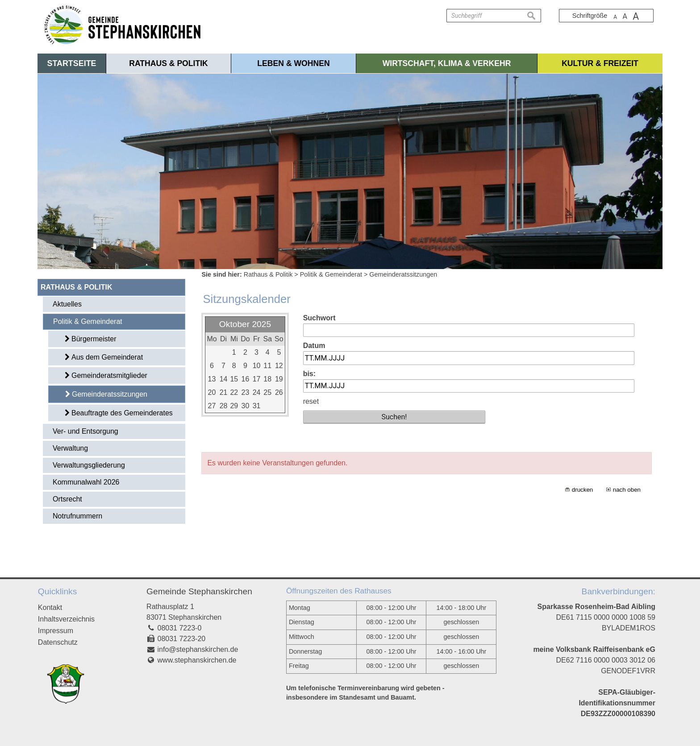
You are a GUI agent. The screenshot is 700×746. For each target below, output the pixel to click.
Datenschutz (58, 642)
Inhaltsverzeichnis (66, 619)
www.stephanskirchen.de (197, 660)
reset (311, 401)
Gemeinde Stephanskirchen (199, 591)
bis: (309, 374)
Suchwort (319, 318)
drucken (582, 490)
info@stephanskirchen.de (198, 649)
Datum (314, 346)
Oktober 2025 (245, 324)
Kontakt (50, 607)
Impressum (56, 631)
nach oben (627, 490)
